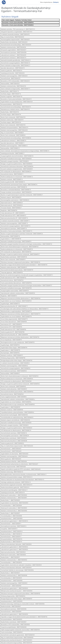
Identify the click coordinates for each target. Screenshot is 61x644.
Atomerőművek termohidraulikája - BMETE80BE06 (16, 138)
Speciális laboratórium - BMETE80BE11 (13, 143)
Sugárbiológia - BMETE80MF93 (10, 345)
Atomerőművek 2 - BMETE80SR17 (11, 537)
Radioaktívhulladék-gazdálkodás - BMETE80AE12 (16, 60)
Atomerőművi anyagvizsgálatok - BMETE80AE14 (15, 63)
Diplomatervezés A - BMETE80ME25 (12, 203)
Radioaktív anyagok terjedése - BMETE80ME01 (15, 161)
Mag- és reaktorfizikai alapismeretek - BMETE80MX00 (17, 638)
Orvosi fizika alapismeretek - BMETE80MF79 (14, 319)
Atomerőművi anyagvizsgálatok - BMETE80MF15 (16, 226)
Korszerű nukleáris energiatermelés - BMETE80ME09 (17, 169)
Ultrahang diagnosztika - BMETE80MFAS (13, 596)
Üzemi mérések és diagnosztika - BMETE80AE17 (15, 65)
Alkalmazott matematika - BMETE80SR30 (13, 555)
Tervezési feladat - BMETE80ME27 (11, 208)
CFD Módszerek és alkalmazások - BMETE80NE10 (16, 430)
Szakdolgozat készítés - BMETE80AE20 (13, 73)
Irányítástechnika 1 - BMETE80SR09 (12, 518)
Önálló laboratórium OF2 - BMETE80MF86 (13, 330)
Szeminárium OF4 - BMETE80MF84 (11, 327)
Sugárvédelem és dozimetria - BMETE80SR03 (14, 503)
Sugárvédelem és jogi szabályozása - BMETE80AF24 (17, 102)
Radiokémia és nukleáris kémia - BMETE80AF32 (15, 109)
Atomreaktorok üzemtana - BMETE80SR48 (14, 609)
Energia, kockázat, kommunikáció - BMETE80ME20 (16, 192)
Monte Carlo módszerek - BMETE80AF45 (13, 125)
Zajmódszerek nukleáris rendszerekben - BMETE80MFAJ (18, 399)
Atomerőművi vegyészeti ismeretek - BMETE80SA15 (16, 485)
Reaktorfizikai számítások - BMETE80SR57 (14, 622)
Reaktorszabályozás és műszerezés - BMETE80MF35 (17, 249)
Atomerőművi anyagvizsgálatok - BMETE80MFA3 (16, 368)
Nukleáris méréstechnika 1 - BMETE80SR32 (14, 560)
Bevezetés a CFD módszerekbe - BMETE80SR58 (15, 625)
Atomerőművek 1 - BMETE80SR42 (11, 586)
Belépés (56, 2)
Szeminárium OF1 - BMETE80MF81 (11, 324)
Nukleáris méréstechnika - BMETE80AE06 (13, 47)
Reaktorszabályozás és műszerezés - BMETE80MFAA (17, 379)
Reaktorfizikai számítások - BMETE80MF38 (14, 257)
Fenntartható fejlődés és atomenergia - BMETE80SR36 (17, 570)
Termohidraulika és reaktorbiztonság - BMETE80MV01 (17, 417)
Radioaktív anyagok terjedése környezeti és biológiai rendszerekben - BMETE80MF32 (26, 244)
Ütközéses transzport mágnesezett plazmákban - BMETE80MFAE (20, 594)
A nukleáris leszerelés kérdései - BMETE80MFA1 (15, 363)
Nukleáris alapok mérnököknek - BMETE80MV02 (15, 420)
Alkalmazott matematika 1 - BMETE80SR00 (14, 495)
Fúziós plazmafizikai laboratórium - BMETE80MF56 (16, 283)
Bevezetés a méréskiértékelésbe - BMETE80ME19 (16, 190)
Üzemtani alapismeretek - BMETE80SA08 (13, 467)
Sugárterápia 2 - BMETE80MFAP (10, 407)
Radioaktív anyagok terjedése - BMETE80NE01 (15, 425)
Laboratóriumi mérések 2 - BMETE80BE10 (13, 141)
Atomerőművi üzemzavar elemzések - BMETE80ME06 (17, 166)
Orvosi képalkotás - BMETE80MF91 (11, 340)
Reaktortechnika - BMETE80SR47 (11, 606)
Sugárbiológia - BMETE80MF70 (10, 304)
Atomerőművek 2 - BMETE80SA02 (11, 451)
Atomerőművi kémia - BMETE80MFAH (12, 394)
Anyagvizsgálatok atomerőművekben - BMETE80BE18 (17, 156)
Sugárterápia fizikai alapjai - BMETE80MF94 (14, 348)
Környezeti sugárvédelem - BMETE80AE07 (13, 50)
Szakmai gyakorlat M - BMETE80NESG (12, 443)
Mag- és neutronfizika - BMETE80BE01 (12, 133)
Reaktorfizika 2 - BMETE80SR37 (10, 573)
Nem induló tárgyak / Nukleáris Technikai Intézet (17, 20)
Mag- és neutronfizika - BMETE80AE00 (12, 37)
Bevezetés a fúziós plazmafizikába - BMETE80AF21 (16, 99)
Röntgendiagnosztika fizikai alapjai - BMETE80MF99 (16, 361)
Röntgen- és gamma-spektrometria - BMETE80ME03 (17, 164)
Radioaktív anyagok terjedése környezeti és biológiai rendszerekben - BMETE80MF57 (26, 286)
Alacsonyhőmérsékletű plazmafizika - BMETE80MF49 (17, 270)
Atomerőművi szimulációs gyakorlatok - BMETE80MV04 (18, 635)
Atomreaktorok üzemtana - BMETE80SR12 (14, 526)
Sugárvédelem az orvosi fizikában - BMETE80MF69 (16, 301)
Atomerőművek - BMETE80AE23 (10, 78)
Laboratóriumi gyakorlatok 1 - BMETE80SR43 (14, 588)
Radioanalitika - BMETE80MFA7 (10, 373)
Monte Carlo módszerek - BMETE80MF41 (13, 260)
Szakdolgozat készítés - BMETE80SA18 (13, 493)
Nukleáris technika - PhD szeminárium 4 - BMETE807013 (18, 29)
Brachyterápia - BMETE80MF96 (10, 353)
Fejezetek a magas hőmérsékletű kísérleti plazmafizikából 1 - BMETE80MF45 (24, 265)
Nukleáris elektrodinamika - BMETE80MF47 (14, 267)
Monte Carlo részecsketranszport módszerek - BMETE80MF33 (20, 247)
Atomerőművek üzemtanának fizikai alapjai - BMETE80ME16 (19, 185)
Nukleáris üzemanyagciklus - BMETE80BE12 (14, 146)
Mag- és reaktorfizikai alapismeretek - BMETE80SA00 (17, 446)
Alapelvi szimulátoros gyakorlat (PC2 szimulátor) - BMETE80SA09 (21, 469)
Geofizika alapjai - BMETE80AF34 (11, 115)
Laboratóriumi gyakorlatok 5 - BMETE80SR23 (14, 549)
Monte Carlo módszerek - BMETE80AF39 (13, 117)
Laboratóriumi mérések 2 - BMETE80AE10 (13, 58)
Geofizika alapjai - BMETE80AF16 (11, 94)
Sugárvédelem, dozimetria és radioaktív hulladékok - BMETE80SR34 (21, 565)
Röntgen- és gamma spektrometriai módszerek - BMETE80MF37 (20, 254)
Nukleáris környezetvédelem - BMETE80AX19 (14, 128)
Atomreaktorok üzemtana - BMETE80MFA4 (14, 371)
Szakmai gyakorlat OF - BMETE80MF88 (13, 332)
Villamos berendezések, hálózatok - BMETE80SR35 (16, 568)
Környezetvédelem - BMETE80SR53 (11, 619)
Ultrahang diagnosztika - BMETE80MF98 (13, 358)
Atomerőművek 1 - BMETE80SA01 (11, 449)
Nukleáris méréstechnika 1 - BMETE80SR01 (14, 498)
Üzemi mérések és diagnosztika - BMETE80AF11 (15, 89)
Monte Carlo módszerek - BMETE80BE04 (13, 135)
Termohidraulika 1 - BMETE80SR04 (11, 505)
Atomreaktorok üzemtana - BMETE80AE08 (14, 52)
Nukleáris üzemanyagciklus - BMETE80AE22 (14, 76)
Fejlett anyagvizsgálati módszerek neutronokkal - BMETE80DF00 (20, 630)
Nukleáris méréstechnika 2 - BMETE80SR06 (14, 511)
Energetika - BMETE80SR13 (9, 529)
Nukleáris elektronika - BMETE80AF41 (12, 120)
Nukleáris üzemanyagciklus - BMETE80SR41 (14, 583)
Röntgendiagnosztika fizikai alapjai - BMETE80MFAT (16, 599)
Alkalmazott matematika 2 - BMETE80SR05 (14, 508)
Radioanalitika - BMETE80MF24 (10, 236)
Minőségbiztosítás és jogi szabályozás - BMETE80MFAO (18, 405)
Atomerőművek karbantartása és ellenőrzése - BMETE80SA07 (19, 464)
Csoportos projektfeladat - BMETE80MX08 (14, 627)
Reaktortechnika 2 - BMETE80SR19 (11, 542)
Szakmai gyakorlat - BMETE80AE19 (11, 71)
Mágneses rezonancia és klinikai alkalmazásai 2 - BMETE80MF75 (21, 314)
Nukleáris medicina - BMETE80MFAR (12, 410)
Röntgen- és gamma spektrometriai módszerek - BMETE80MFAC (20, 384)
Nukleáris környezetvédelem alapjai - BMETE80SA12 (17, 477)
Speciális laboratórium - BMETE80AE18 (13, 68)
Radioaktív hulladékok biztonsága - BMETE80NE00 (16, 423)
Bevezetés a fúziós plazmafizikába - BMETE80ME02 (18, 25)
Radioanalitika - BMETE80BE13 (10, 148)
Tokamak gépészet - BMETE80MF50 (12, 273)
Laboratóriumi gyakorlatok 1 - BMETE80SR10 (14, 521)
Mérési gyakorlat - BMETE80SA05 (11, 459)
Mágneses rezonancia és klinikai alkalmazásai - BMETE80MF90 (20, 337)
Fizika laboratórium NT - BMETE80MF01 (13, 213)
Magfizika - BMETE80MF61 (9, 296)
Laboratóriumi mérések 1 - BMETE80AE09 (13, 55)
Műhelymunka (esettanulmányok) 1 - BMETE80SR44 (17, 591)
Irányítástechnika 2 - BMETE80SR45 (12, 601)
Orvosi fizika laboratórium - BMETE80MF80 (14, 322)
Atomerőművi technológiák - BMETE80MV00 (14, 415)
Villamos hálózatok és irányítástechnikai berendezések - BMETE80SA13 (22, 480)
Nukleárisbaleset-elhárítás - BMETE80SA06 (14, 461)
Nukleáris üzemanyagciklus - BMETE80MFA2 (14, 366)
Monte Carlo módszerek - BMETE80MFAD (13, 386)
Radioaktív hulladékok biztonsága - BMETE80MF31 (16, 242)
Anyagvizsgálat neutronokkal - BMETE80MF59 (15, 291)
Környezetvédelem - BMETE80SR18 (11, 539)
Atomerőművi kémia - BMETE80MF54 (12, 280)
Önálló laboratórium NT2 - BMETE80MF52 (13, 278)
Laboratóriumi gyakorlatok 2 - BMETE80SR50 (14, 614)
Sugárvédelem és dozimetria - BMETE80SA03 (14, 454)
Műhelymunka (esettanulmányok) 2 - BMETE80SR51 (17, 640)
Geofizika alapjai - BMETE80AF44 (11, 122)
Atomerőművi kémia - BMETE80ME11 (12, 174)
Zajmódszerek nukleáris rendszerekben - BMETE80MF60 (18, 293)
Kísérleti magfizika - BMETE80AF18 (11, 97)
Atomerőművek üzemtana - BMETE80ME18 (14, 187)
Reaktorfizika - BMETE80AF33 (10, 112)
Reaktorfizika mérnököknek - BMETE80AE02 (14, 42)
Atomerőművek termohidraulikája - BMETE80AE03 (16, 45)
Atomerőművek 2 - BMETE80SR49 (11, 612)
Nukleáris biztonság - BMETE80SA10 (12, 472)
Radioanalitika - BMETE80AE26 (10, 84)
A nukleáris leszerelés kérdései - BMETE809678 (15, 34)
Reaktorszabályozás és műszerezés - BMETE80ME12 (17, 177)
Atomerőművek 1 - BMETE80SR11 (11, 524)
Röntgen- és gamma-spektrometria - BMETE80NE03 (16, 428)
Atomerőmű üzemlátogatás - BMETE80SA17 (14, 490)
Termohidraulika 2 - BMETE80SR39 (11, 578)
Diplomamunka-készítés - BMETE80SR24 (13, 552)
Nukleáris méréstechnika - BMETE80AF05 (13, 86)
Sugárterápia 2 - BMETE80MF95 (10, 350)
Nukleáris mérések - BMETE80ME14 (12, 179)
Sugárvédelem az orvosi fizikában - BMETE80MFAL (16, 402)
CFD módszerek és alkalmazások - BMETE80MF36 (16, 252)
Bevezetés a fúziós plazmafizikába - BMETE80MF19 (16, 231)
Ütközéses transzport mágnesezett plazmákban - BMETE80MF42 (20, 262)
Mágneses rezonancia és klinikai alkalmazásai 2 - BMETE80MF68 (21, 298)
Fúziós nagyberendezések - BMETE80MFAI (14, 397)
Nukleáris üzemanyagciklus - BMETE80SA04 (14, 456)
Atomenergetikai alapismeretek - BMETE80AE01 (15, 40)
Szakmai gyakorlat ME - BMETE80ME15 (13, 182)
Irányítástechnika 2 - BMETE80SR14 (12, 531)
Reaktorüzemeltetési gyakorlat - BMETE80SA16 (15, 487)
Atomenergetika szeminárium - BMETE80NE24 (15, 436)
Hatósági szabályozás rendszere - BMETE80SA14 (16, 482)
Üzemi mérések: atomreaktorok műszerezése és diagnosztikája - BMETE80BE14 (25, 151)
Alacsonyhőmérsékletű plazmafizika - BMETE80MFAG (17, 392)
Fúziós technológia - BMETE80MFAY (12, 632)
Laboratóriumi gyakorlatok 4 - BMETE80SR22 (14, 547)
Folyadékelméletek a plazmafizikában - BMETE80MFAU (17, 412)
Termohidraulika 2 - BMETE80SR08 (11, 516)
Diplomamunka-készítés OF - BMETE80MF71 (14, 306)
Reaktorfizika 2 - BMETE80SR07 (10, 513)
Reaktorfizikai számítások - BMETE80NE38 (14, 438)
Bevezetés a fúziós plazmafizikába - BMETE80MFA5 (18, 23)
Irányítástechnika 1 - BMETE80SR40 (12, 581)
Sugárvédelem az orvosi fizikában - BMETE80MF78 (16, 317)
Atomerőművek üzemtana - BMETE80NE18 (14, 433)
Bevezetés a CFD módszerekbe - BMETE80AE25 (15, 81)
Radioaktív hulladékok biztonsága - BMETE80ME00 (16, 159)
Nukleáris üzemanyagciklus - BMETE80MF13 (14, 223)
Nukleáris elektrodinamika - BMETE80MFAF (14, 389)
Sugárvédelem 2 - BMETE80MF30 (11, 239)
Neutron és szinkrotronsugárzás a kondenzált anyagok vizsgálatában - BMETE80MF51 (27, 275)
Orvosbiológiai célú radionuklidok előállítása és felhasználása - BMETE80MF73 (25, 309)
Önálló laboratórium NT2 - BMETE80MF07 (13, 216)
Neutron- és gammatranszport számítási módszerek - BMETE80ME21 (22, 195)
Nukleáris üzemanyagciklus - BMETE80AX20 (14, 130)
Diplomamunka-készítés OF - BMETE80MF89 (14, 335)
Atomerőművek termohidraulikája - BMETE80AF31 (16, 107)
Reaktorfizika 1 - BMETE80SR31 (10, 557)
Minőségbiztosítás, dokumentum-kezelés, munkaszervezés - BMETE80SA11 (24, 474)
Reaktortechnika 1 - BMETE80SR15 (11, 534)
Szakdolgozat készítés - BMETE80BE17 (13, 153)
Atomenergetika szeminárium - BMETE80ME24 (15, 200)
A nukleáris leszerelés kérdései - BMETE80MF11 (15, 221)
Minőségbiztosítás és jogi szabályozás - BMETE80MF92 (18, 342)
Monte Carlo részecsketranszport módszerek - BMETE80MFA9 (20, 376)
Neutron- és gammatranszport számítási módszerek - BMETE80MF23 (22, 234)
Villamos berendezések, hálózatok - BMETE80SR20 (16, 544)
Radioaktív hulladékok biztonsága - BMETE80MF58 (16, 288)
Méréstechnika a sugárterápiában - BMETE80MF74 (16, 311)
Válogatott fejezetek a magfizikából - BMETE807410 (16, 32)
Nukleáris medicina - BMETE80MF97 (12, 355)
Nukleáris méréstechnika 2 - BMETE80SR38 (14, 575)
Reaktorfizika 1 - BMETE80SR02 (10, 500)
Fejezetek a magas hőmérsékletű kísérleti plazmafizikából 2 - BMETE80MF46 (24, 617)
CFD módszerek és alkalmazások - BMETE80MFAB (16, 381)
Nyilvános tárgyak (10, 17)
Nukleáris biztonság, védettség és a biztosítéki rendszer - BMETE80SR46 (23, 604)
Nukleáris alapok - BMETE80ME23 (11, 197)
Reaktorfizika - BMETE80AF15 (10, 91)
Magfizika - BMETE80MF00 (9, 210)
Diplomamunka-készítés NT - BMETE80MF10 (14, 218)
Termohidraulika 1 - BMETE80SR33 (11, 562)
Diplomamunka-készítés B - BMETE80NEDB (14, 441)
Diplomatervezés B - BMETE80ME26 (12, 205)
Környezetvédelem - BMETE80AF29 (11, 104)
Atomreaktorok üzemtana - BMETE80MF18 (14, 229)
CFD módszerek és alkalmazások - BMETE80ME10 (16, 172)
